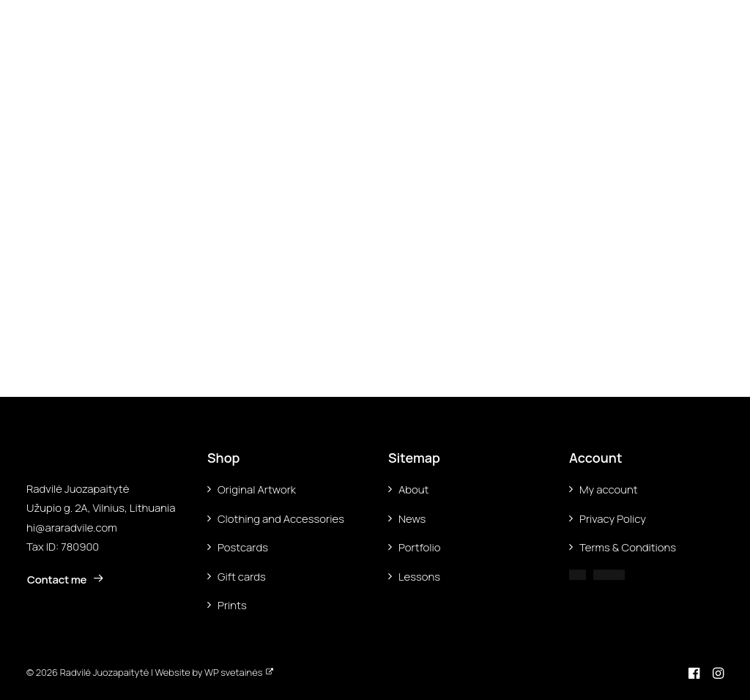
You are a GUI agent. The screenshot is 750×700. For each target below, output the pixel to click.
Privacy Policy (613, 519)
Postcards (243, 547)
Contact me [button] (66, 580)
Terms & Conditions (628, 547)
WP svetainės (233, 672)
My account (609, 489)
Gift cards (242, 577)
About (413, 489)
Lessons (419, 577)
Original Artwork (257, 489)
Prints (232, 605)
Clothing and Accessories (281, 519)
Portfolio (420, 547)
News (412, 519)
